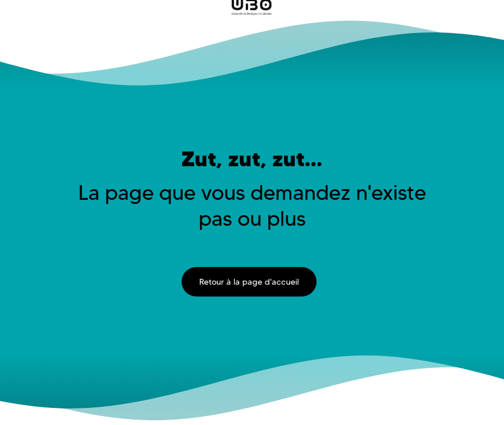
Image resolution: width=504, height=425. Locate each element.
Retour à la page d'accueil (249, 282)
